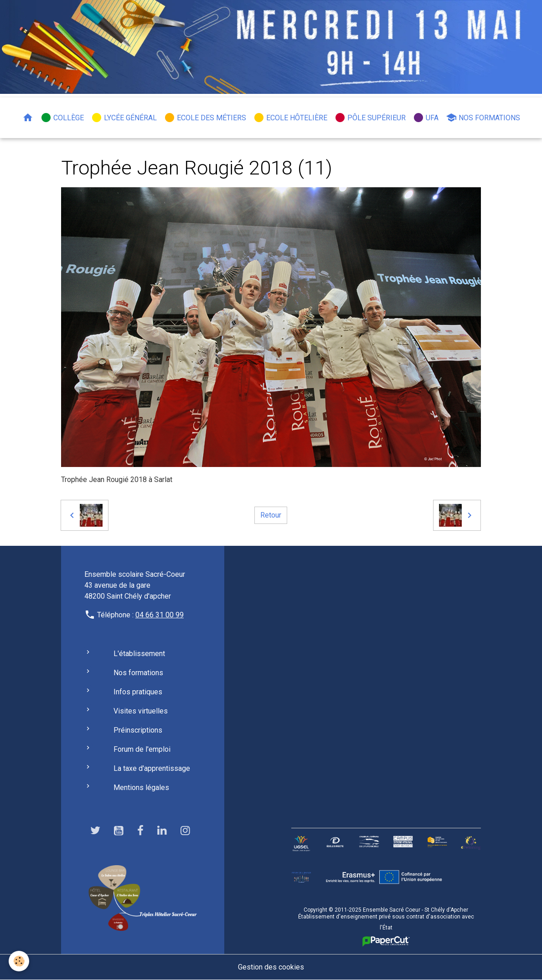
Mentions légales (141, 788)
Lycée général (124, 118)
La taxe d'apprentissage (152, 768)
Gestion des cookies (271, 967)
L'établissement (139, 654)
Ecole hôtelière (290, 118)
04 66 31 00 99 (160, 615)
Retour (271, 515)
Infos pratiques (138, 692)
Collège (62, 118)
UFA (426, 118)
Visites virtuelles (141, 711)
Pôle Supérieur (370, 118)
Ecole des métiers (205, 118)
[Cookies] (19, 961)
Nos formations (483, 118)
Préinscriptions (138, 730)
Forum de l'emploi (142, 749)
